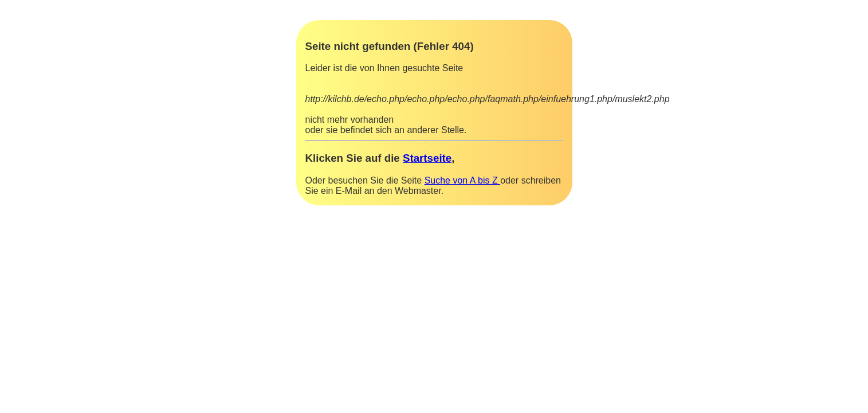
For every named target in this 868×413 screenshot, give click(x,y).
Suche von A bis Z (463, 180)
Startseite (427, 158)
